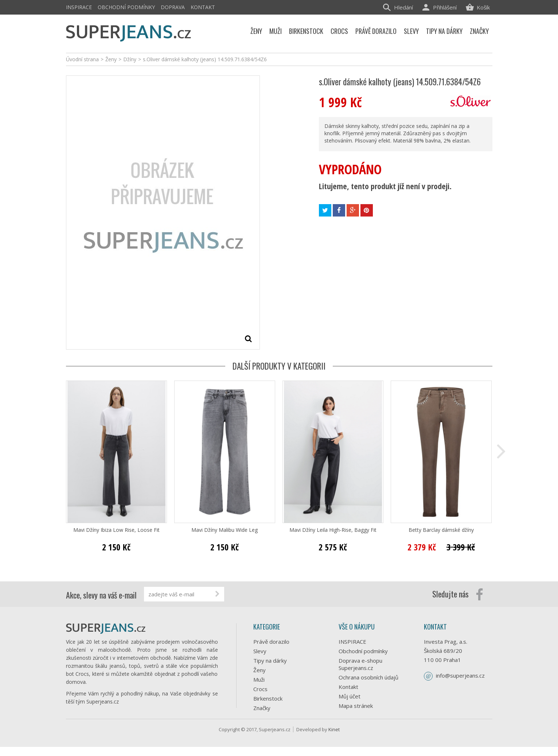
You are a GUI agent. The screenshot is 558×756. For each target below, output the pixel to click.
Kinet (334, 739)
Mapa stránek (356, 706)
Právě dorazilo (271, 642)
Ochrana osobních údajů (368, 677)
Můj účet (350, 696)
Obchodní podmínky (126, 7)
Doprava (173, 7)
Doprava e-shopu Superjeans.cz (360, 664)
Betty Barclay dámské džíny (441, 530)
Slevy (260, 651)
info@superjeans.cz (460, 675)
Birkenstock (268, 698)
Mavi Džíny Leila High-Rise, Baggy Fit (333, 530)
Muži (259, 679)
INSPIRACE (79, 7)
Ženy (260, 670)
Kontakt (203, 7)
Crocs (260, 689)
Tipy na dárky (270, 660)
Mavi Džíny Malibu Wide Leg (225, 530)
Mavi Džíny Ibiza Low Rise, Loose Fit (116, 530)
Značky (262, 708)
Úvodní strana (82, 59)
